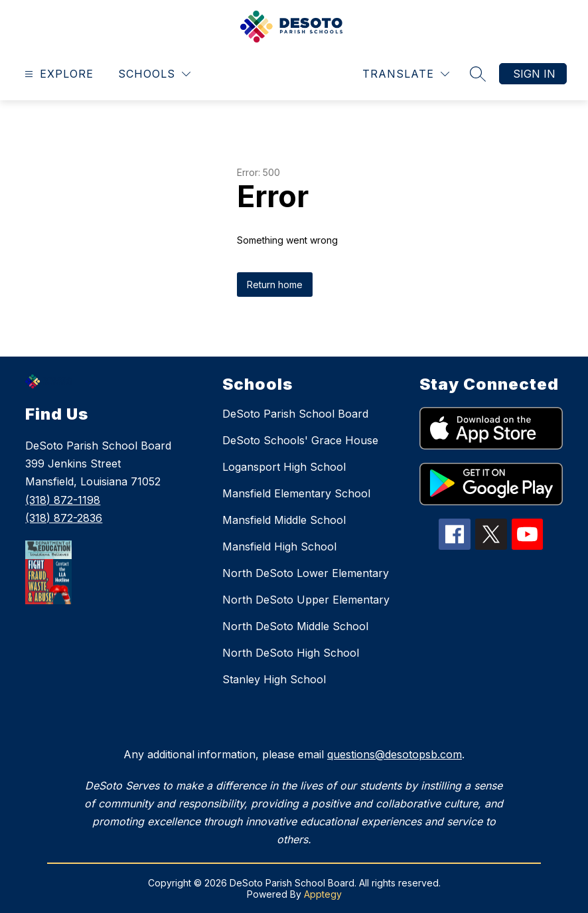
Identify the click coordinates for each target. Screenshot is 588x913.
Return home (275, 285)
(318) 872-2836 (64, 518)
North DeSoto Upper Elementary (306, 600)
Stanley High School (274, 679)
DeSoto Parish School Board (295, 414)
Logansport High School (284, 467)
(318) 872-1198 (63, 500)
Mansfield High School (279, 546)
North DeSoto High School (291, 653)
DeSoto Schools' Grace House (300, 440)
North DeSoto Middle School (295, 626)
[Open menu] (57, 74)
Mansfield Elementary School (296, 493)
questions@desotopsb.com (395, 754)
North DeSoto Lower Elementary (306, 573)
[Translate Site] (406, 74)
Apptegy (323, 894)
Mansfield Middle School (284, 520)
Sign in (534, 74)
